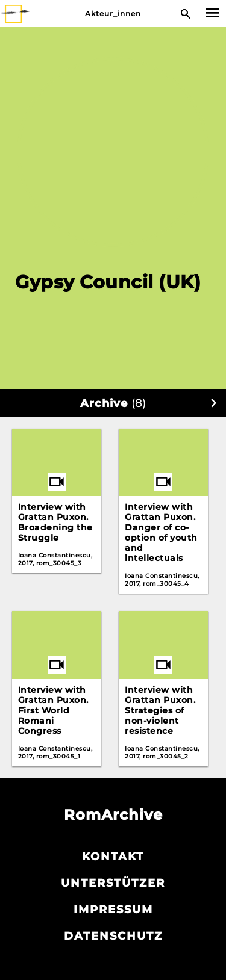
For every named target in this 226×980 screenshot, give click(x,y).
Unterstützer (113, 883)
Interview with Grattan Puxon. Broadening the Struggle (55, 522)
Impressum (113, 910)
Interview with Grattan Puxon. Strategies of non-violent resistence (160, 710)
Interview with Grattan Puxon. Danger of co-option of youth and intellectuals (161, 532)
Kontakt (113, 857)
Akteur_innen (113, 14)
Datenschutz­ (113, 936)
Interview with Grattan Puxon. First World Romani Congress (53, 710)
